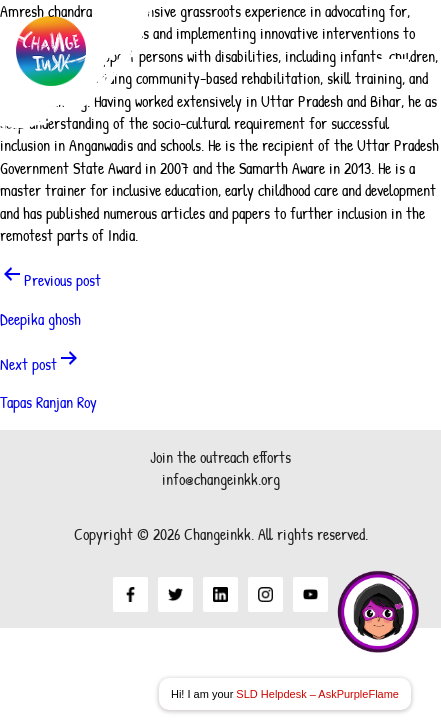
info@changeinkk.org (221, 479)
